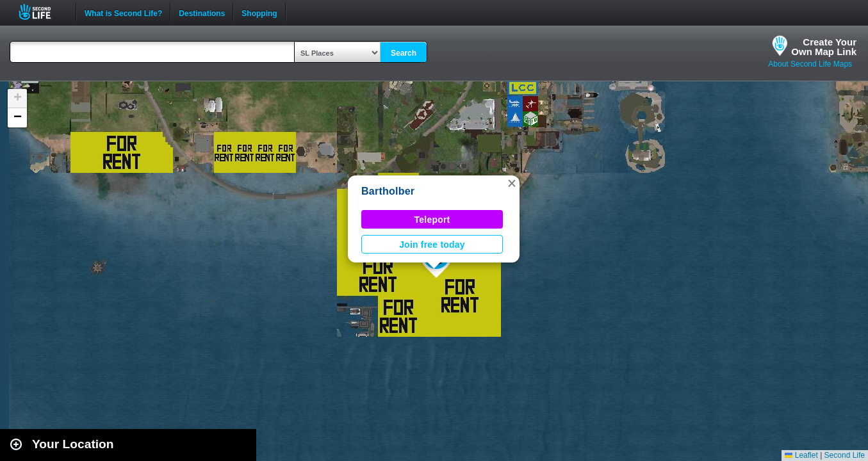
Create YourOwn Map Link (824, 47)
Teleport (432, 220)
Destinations (202, 12)
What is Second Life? (123, 12)
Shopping (259, 12)
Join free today (432, 245)
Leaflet (801, 455)
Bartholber (388, 191)
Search (404, 53)
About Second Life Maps (810, 64)
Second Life (42, 12)
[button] (512, 183)
